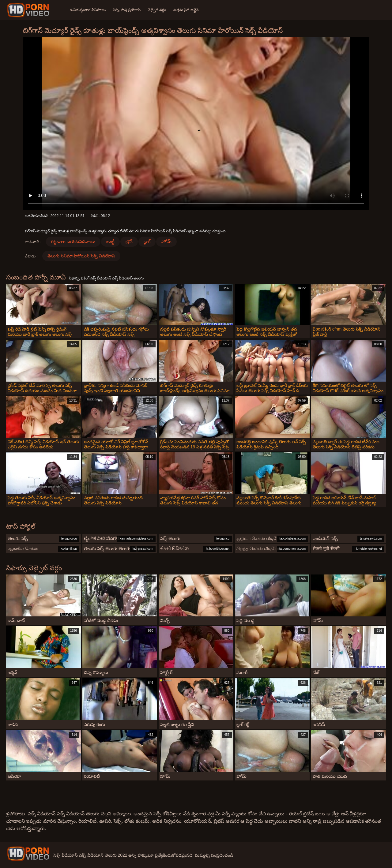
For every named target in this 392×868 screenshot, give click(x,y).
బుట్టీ (110, 241)
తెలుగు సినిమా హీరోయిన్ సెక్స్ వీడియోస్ (81, 256)
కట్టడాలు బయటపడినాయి (73, 241)
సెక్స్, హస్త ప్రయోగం (127, 10)
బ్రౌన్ (129, 241)
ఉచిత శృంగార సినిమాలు (88, 10)
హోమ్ (166, 241)
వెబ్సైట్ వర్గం (157, 10)
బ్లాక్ (147, 241)
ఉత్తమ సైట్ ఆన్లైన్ (186, 10)
